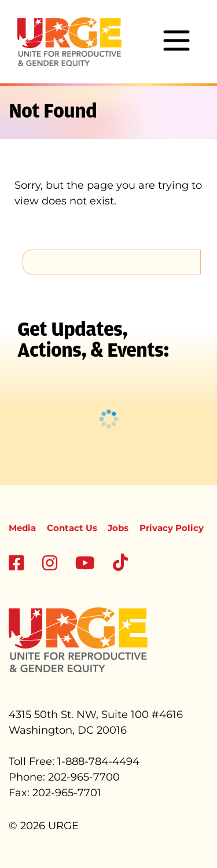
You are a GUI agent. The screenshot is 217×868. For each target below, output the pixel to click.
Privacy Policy (172, 528)
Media (22, 528)
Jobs (118, 528)
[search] (112, 261)
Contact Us (72, 528)
